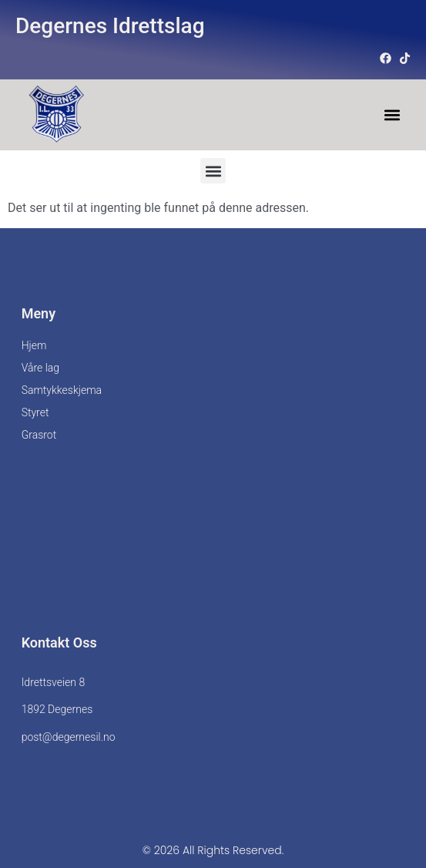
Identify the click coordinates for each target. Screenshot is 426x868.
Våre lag (40, 368)
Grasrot (39, 435)
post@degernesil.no (69, 737)
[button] (392, 115)
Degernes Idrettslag (110, 26)
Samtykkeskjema (62, 390)
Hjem (34, 345)
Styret (35, 412)
